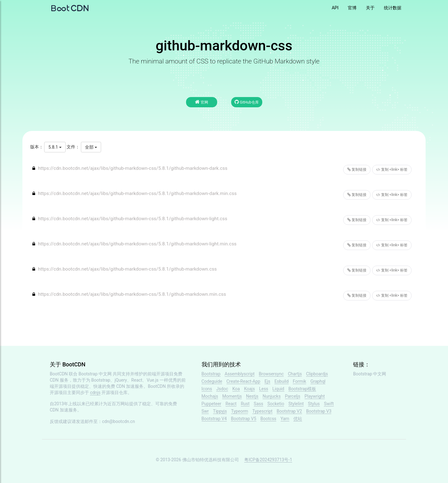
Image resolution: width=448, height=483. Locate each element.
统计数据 (393, 8)
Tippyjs (220, 411)
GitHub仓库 (247, 102)
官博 (352, 8)
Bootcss (268, 419)
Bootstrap (211, 374)
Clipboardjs (317, 374)
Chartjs (295, 374)
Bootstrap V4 (214, 419)
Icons (207, 389)
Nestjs (252, 396)
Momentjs (232, 396)
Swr (205, 411)
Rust (245, 404)
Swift (329, 404)
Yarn (285, 419)
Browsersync (271, 374)
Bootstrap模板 (302, 389)
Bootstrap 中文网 (95, 374)
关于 (370, 8)
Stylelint (296, 404)
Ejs (267, 381)
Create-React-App (243, 381)
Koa (236, 389)
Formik (299, 381)
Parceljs (293, 396)
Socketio (276, 404)
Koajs (249, 389)
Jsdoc (222, 389)
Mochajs (210, 396)
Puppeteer (212, 404)
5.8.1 (55, 147)
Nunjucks (272, 396)
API (335, 8)
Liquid (278, 389)
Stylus (314, 404)
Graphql (318, 381)
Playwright (315, 396)
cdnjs (95, 392)
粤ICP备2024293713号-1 (268, 460)
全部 (91, 147)
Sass (259, 404)
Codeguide (212, 381)
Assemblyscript (240, 374)
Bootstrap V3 (319, 411)
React (231, 404)
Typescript (262, 411)
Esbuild (281, 381)
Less (264, 389)
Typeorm (240, 411)
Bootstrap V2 (289, 411)
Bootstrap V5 (243, 419)
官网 (202, 102)
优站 (298, 419)
